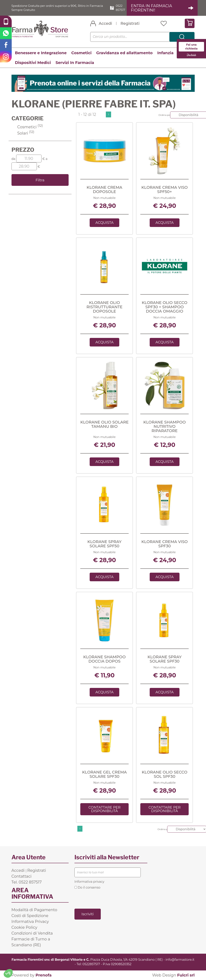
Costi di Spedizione (30, 916)
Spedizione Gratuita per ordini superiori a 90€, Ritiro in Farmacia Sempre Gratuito (54, 8)
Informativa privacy (89, 882)
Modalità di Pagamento (34, 910)
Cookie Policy (24, 928)
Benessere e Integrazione (41, 53)
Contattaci (22, 876)
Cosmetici (81, 53)
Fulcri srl (186, 975)
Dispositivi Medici (33, 63)
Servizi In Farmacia (75, 63)
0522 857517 (124, 8)
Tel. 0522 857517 (27, 882)
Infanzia (165, 53)
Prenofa (43, 975)
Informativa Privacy (30, 922)
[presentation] (104, 899)
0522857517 (91, 964)
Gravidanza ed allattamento (124, 53)
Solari (26, 133)
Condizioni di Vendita (32, 933)
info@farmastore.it (180, 960)
